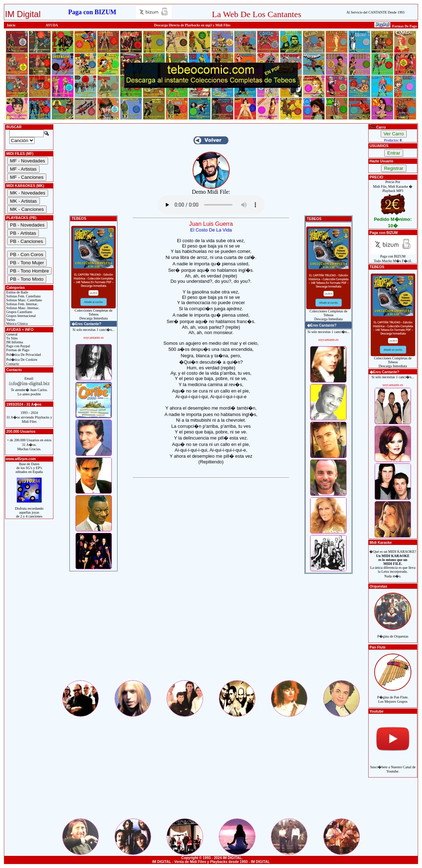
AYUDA (52, 25)
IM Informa (14, 342)
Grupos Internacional (21, 316)
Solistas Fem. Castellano (23, 296)
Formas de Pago (17, 350)
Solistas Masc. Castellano (24, 300)
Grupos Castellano (19, 312)
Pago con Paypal (18, 346)
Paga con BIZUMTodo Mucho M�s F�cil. (393, 257)
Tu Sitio (11, 338)
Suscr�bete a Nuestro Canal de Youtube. (393, 765)
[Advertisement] (211, 629)
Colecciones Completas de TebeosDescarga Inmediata (93, 313)
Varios (10, 320)
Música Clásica (17, 324)
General (11, 334)
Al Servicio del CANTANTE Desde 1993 (376, 12)
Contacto (12, 364)
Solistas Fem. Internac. (22, 304)
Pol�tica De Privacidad (23, 355)
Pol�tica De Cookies (21, 360)
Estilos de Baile (17, 292)
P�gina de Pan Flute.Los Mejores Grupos (393, 695)
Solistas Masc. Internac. (22, 308)
